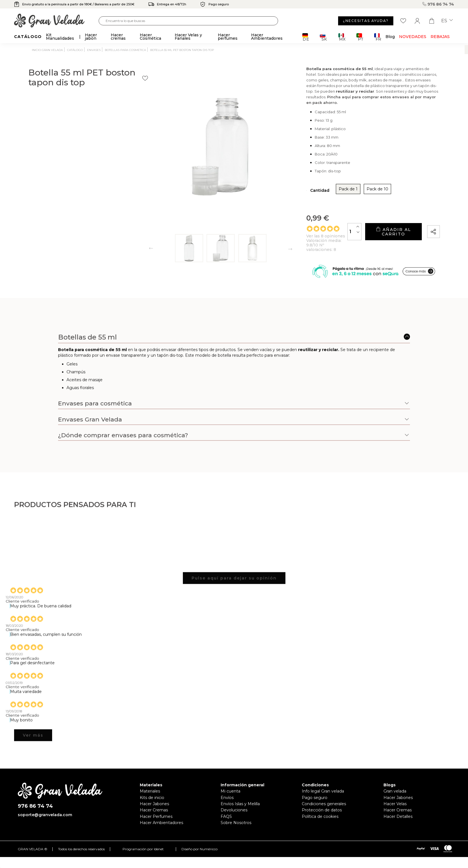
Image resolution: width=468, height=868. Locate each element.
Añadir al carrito (374, 239)
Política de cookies (320, 828)
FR (378, 37)
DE (306, 37)
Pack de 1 (290, 199)
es (447, 21)
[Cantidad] (316, 239)
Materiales (150, 802)
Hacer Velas (395, 815)
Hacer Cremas (154, 821)
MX (342, 37)
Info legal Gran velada (323, 802)
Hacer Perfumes (156, 828)
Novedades (413, 37)
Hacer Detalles (398, 828)
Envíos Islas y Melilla (240, 815)
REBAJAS (440, 37)
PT (360, 37)
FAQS (226, 828)
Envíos (227, 809)
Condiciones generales (324, 815)
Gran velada (395, 802)
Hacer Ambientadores (161, 834)
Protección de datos (322, 821)
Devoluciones (234, 821)
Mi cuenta (230, 802)
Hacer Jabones (154, 815)
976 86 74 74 (438, 4)
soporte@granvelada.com (45, 826)
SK (323, 37)
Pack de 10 (319, 199)
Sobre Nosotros (236, 834)
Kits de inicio (152, 809)
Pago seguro (315, 809)
